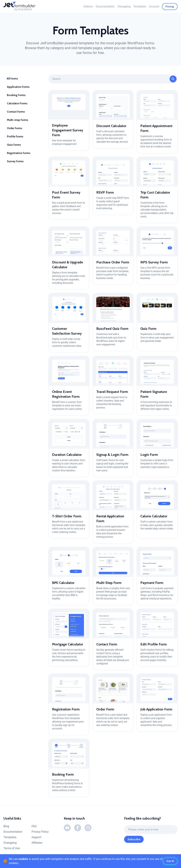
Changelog (124, 6)
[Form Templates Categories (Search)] (113, 79)
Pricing (170, 6)
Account (154, 6)
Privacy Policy (40, 832)
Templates (140, 6)
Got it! (170, 861)
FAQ (34, 826)
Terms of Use (12, 848)
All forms (12, 79)
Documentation (105, 6)
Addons (88, 6)
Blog (6, 826)
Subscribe (134, 839)
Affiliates (37, 843)
